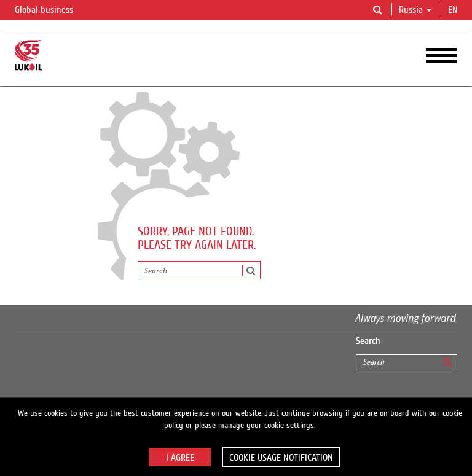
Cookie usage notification (281, 458)
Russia (415, 10)
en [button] (454, 10)
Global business (51, 10)
